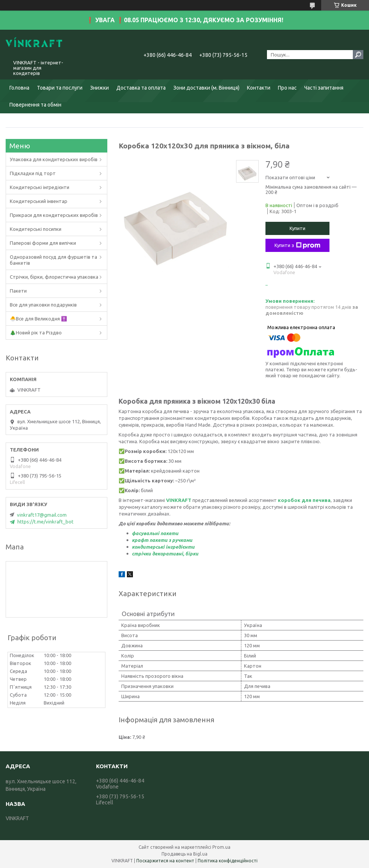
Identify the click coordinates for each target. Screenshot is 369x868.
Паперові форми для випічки (43, 243)
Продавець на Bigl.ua (184, 854)
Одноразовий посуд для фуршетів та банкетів (53, 260)
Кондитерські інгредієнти (40, 187)
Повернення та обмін (35, 105)
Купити (297, 228)
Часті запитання (324, 88)
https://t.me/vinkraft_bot (45, 522)
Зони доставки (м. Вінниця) (206, 88)
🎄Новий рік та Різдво (36, 333)
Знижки (99, 88)
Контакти (259, 88)
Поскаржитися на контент (165, 861)
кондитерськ (147, 547)
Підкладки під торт (33, 173)
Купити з (297, 246)
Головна (19, 88)
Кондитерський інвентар (39, 201)
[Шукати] (358, 55)
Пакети (18, 291)
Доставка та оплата (141, 88)
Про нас (287, 88)
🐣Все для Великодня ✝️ (38, 319)
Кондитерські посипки (36, 229)
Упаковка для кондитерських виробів (54, 159)
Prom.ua (221, 847)
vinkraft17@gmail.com (42, 515)
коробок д (292, 500)
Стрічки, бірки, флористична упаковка (54, 277)
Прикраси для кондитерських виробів (54, 215)
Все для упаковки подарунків (43, 305)
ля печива (318, 500)
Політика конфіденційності (228, 861)
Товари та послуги (60, 88)
